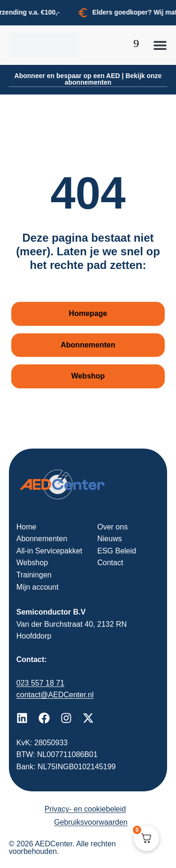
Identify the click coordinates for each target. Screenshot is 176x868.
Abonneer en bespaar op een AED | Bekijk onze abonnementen (88, 79)
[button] (160, 45)
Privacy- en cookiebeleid (85, 809)
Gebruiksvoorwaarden (91, 822)
